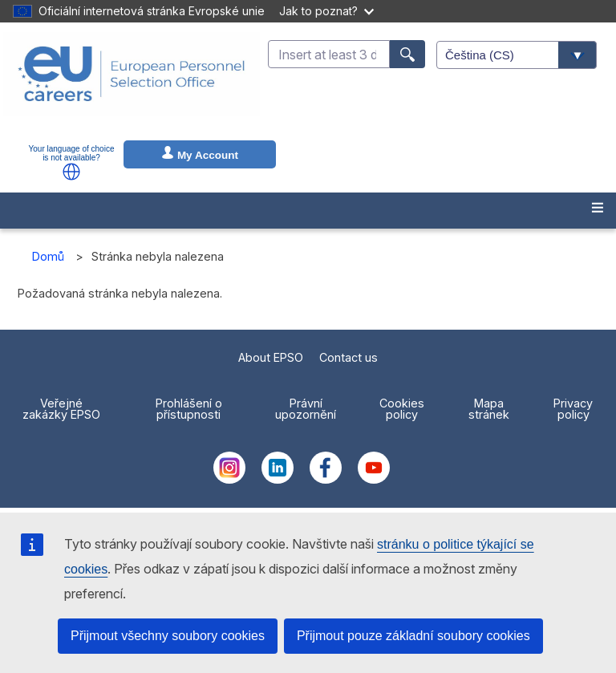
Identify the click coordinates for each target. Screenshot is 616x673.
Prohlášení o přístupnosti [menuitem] (189, 409)
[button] (71, 172)
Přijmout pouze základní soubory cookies (413, 636)
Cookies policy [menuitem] (402, 409)
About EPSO (271, 357)
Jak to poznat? (326, 11)
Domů (48, 256)
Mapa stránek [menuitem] (489, 409)
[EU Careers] (132, 84)
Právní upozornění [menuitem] (306, 409)
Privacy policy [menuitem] (573, 409)
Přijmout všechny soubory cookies (168, 636)
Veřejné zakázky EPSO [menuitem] (61, 409)
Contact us (349, 357)
